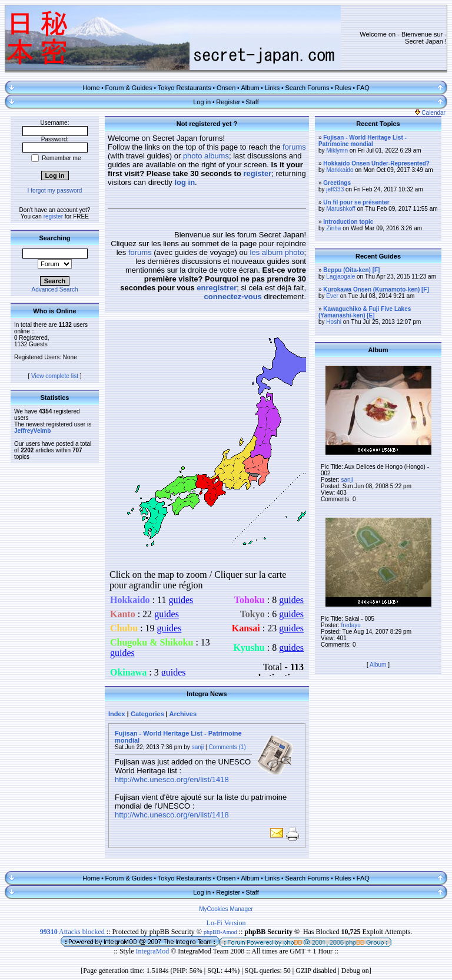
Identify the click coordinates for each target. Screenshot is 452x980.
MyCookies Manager (226, 909)
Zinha (333, 228)
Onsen (226, 88)
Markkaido (340, 170)
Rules (343, 88)
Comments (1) (227, 747)
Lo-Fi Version (226, 923)
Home (91, 88)
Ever (332, 296)
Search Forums (307, 88)
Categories (147, 714)
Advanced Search (55, 289)
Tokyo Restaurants (185, 88)
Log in (202, 102)
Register (228, 102)
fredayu (350, 625)
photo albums (206, 156)
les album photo (277, 252)
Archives (183, 714)
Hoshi (334, 322)
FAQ (363, 88)
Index (117, 714)
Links (272, 88)
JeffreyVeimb (32, 431)
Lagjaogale (340, 277)
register (53, 216)
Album (250, 88)
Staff (252, 102)
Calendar (430, 113)
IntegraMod (154, 951)
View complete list (55, 376)
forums (294, 147)
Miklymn (337, 150)
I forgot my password (55, 191)
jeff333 (335, 189)
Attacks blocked (72, 932)
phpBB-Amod (220, 932)
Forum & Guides (129, 88)
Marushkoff (340, 209)
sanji (198, 747)
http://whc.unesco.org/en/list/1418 (172, 779)
